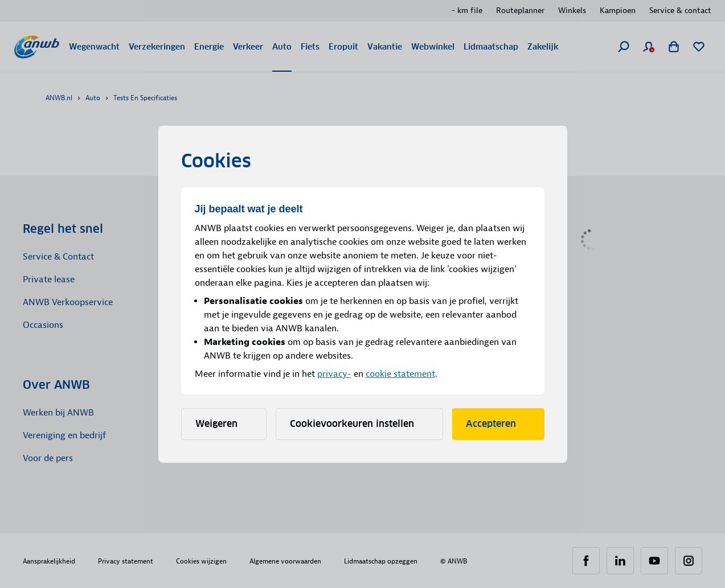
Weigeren (224, 424)
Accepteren (498, 424)
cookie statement (400, 374)
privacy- (334, 374)
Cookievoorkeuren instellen (359, 424)
